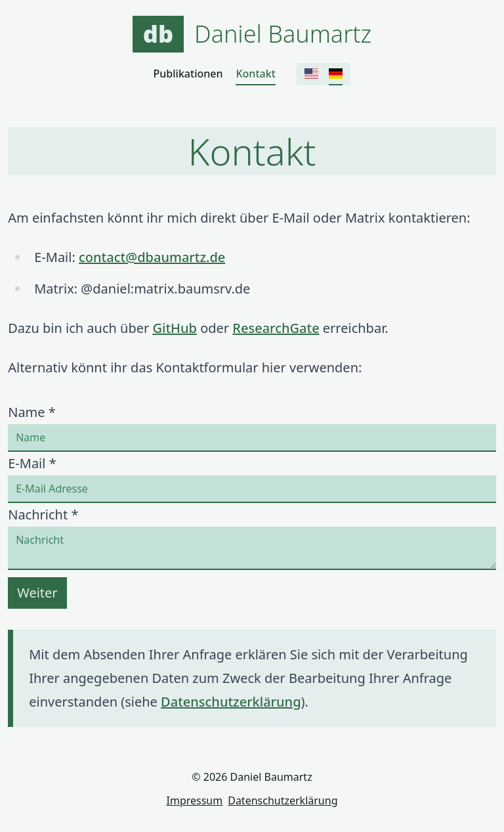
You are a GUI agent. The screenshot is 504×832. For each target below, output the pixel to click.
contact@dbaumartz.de (152, 257)
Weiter (37, 593)
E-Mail (32, 463)
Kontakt (255, 74)
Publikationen (188, 74)
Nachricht (43, 515)
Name (32, 412)
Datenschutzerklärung (231, 702)
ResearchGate (276, 328)
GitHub (175, 328)
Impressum (195, 800)
